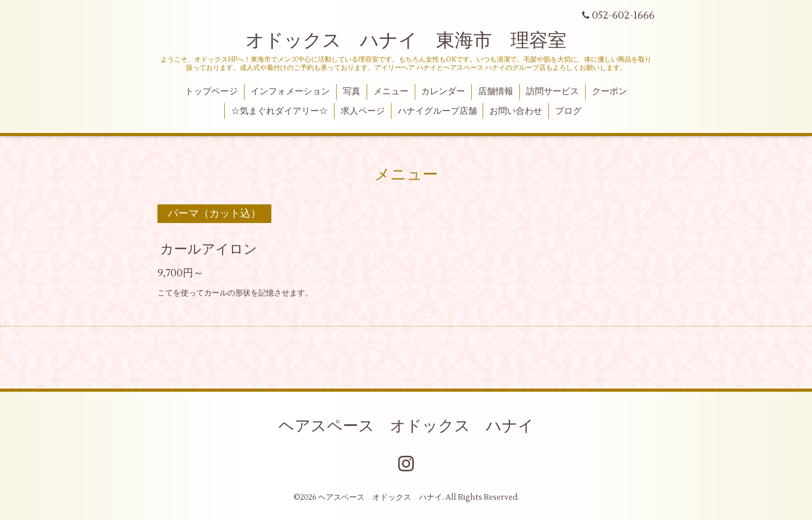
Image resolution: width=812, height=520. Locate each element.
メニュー (391, 92)
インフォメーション (290, 92)
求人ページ (363, 111)
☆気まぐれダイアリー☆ (279, 111)
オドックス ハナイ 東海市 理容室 (406, 41)
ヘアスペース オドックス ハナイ (406, 426)
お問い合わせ (516, 111)
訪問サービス (553, 92)
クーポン (610, 92)
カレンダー (443, 92)
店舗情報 (496, 92)
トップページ (211, 92)
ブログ (568, 111)
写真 (352, 92)
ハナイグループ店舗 (437, 111)
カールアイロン (209, 249)
